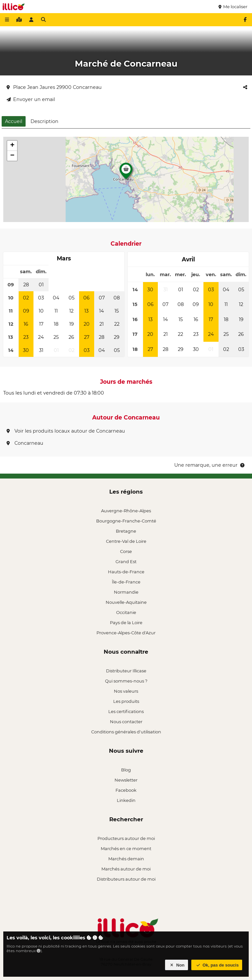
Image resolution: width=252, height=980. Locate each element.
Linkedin (126, 800)
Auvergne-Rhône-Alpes (126, 511)
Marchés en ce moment (126, 848)
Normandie (126, 592)
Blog (126, 770)
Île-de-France (126, 582)
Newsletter (126, 780)
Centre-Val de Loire (126, 541)
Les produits (126, 701)
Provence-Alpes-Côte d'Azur (126, 633)
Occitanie (126, 612)
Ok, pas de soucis (217, 965)
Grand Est (126, 561)
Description (44, 121)
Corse (126, 551)
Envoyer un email (31, 99)
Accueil (14, 121)
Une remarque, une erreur (210, 465)
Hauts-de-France (126, 572)
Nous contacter (126, 722)
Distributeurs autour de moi (126, 879)
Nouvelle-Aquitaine (126, 602)
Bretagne (126, 531)
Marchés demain (126, 859)
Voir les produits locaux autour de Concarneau (66, 431)
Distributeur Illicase (126, 671)
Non (177, 965)
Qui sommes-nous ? (126, 681)
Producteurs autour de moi (126, 838)
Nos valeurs (126, 691)
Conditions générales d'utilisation (126, 732)
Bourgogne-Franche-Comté (126, 521)
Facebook (126, 790)
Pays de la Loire (126, 623)
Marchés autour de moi (126, 869)
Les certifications (126, 711)
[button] (126, 173)
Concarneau (25, 443)
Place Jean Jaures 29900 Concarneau (54, 87)
